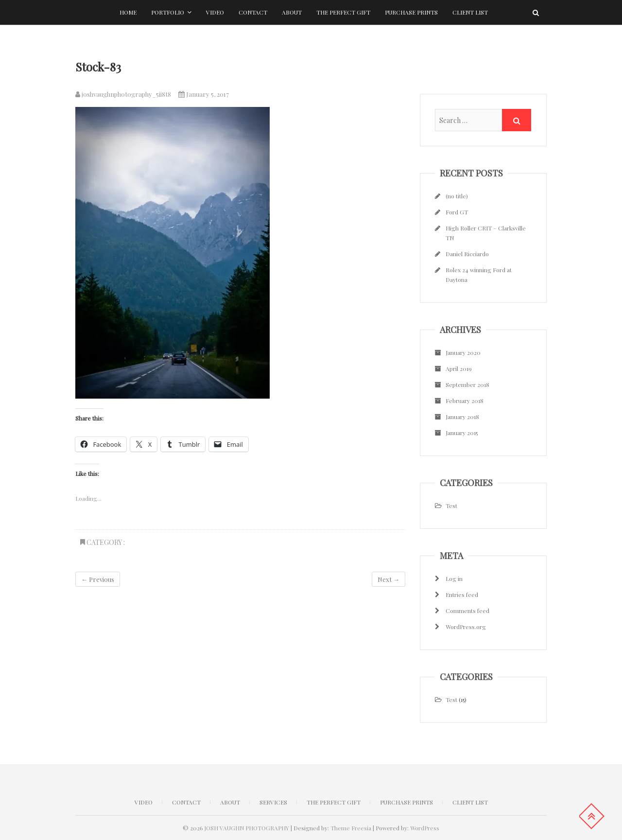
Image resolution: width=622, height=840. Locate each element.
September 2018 (467, 385)
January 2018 (462, 417)
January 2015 (462, 433)
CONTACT (186, 802)
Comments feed (467, 611)
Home (128, 12)
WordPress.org (466, 627)
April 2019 (459, 368)
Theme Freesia (351, 828)
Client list (470, 12)
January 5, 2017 (204, 94)
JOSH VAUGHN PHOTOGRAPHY (247, 828)
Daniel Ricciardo (467, 254)
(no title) (457, 196)
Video (215, 12)
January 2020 (463, 352)
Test (451, 506)
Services (273, 802)
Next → (389, 579)
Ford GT (457, 212)
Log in (454, 578)
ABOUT (230, 802)
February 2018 (465, 401)
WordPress (425, 828)
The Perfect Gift (343, 12)
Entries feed (462, 595)
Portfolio (168, 12)
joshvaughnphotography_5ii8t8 (123, 94)
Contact (253, 12)
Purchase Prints (411, 12)
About (292, 12)
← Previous (98, 579)
